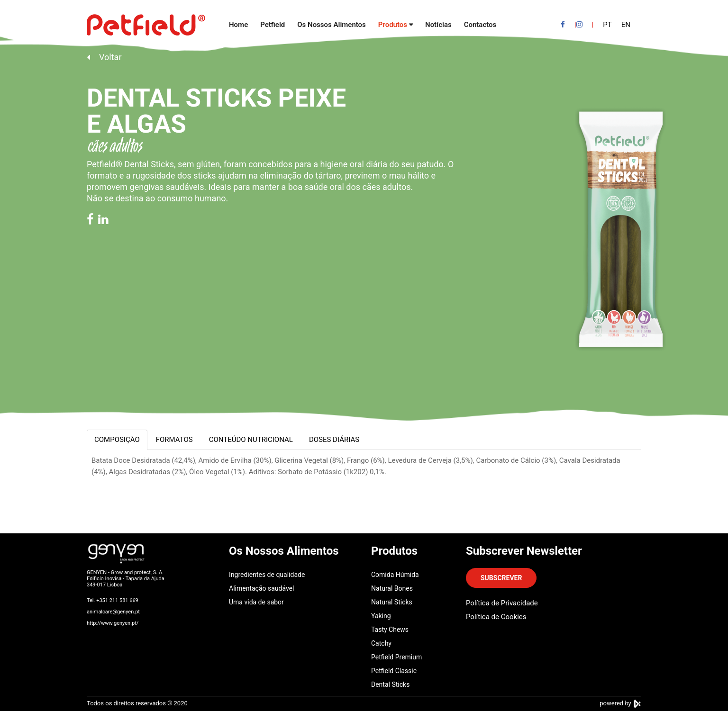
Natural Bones (392, 588)
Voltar (104, 57)
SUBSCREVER (501, 578)
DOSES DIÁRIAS (334, 440)
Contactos (480, 25)
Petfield (273, 25)
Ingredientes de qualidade (267, 575)
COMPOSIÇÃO (117, 440)
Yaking (381, 616)
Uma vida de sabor (256, 602)
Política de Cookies (496, 617)
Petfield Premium (396, 657)
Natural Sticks (392, 602)
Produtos (393, 25)
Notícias (438, 25)
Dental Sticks (390, 684)
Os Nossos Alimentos (332, 25)
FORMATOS (174, 440)
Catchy (381, 643)
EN (626, 25)
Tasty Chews (390, 630)
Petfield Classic (394, 671)
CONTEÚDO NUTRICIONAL (251, 440)
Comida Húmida (395, 575)
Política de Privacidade (502, 603)
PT (607, 25)
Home (238, 25)
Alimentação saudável (261, 588)
